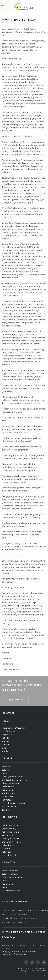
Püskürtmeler (8, 790)
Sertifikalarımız (9, 731)
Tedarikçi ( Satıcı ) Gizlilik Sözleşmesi (20, 918)
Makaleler (6, 741)
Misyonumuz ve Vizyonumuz (15, 728)
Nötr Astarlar (8, 800)
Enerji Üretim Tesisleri (11, 842)
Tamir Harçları (8, 793)
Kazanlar (6, 849)
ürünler (7, 758)
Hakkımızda (7, 721)
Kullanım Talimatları (11, 891)
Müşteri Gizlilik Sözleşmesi (14, 914)
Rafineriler (6, 852)
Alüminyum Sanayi (10, 839)
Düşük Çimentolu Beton (12, 777)
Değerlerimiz (8, 735)
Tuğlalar (6, 810)
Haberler (6, 738)
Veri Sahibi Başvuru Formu (14, 922)
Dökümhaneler (9, 845)
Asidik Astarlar (8, 797)
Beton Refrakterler (10, 874)
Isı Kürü (5, 887)
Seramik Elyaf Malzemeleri (14, 803)
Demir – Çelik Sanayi (11, 825)
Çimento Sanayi (9, 829)
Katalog (6, 751)
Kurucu (5, 725)
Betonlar (6, 770)
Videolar (6, 745)
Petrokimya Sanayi (10, 832)
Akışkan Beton (8, 787)
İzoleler (5, 773)
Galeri (5, 748)
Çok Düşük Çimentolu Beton (14, 780)
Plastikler (6, 767)
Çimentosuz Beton (10, 783)
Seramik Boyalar (9, 807)
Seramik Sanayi (9, 855)
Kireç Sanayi (7, 835)
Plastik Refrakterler (10, 871)
